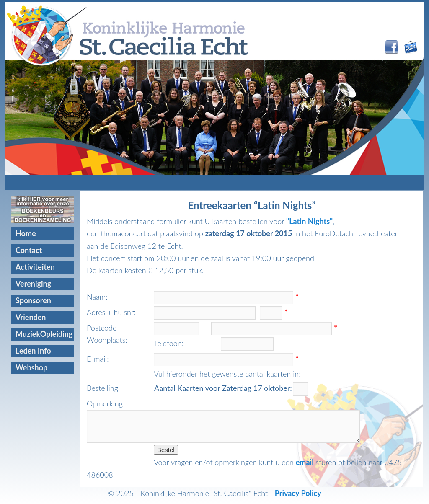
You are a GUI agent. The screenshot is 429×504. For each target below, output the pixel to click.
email (305, 462)
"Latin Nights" (309, 221)
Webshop (31, 367)
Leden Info (33, 351)
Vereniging (33, 284)
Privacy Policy (298, 493)
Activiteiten (35, 267)
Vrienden (31, 317)
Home (26, 233)
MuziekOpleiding (44, 334)
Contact (29, 250)
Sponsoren (33, 300)
